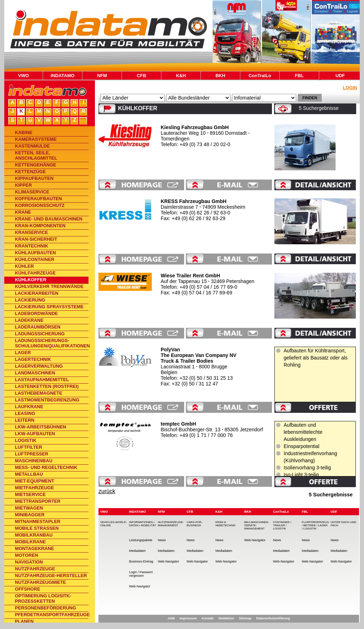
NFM (102, 76)
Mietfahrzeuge (34, 488)
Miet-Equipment (34, 481)
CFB (141, 76)
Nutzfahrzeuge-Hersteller (51, 575)
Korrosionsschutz (40, 205)
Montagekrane (34, 548)
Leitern (25, 420)
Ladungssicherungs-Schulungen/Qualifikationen (52, 343)
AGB (171, 618)
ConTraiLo (260, 76)
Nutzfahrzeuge (35, 569)
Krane (23, 212)
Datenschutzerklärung (273, 618)
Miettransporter (38, 501)
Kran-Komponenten (40, 226)
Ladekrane (29, 320)
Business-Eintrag (141, 561)
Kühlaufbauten (35, 253)
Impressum (188, 618)
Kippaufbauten (34, 178)
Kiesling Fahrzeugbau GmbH (195, 127)
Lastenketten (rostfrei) (47, 386)
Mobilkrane (30, 542)
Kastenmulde (32, 146)
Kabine (24, 132)
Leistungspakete (141, 540)
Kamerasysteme (36, 139)
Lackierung (30, 300)
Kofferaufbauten (38, 199)
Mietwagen (29, 508)
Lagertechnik (33, 359)
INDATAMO (62, 76)
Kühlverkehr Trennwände (49, 286)
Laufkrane (29, 407)
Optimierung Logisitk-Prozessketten (43, 598)
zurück (107, 491)
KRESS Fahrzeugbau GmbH (194, 201)
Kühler (24, 266)
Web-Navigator (140, 586)
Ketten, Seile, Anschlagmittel (36, 155)
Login (350, 88)
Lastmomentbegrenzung (47, 400)
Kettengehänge (36, 165)
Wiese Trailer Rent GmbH (190, 276)
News (162, 540)
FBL (299, 76)
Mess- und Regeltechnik (46, 467)
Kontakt (208, 618)
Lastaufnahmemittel (42, 380)
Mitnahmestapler (38, 521)
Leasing (25, 413)
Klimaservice (32, 192)
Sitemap (245, 618)
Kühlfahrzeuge (35, 273)
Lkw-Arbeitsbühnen (41, 427)
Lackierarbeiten (37, 293)
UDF (340, 76)
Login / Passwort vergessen (141, 574)
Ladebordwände (36, 313)
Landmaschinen (35, 373)
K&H (181, 76)
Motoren (26, 555)
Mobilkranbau (34, 535)
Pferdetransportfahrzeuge (52, 615)
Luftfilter (29, 447)
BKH (220, 76)
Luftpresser (32, 454)
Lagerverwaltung (39, 366)
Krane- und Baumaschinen (49, 219)
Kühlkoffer (31, 280)
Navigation (29, 562)
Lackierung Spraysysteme (49, 307)
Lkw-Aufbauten (35, 434)
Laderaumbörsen (38, 327)
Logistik (26, 440)
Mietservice (30, 494)
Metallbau (29, 474)
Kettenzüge (30, 172)
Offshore (28, 589)
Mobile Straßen (37, 528)
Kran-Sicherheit (36, 239)
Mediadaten (137, 551)
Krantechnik (32, 246)
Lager (23, 353)
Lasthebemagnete (39, 393)
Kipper (23, 185)
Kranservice (31, 232)
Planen (24, 621)
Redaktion (226, 618)
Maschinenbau (34, 461)
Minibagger (30, 515)
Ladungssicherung (40, 334)
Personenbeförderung (45, 608)
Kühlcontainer (35, 259)
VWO (24, 76)
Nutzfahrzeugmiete (41, 582)
